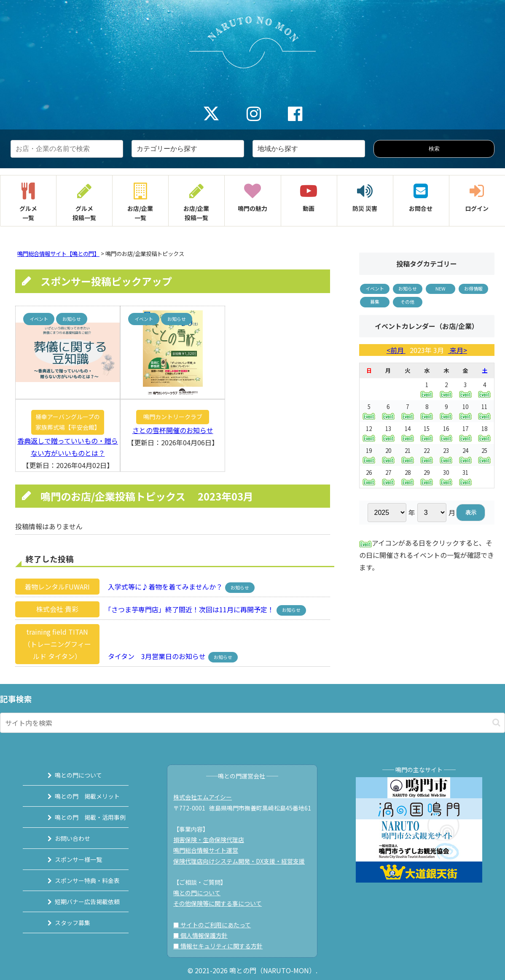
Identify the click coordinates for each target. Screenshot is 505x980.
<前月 (396, 350)
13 (388, 433)
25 (484, 455)
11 (484, 411)
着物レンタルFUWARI (57, 587)
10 (465, 411)
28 (408, 477)
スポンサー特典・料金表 (79, 880)
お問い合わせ (64, 838)
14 (408, 433)
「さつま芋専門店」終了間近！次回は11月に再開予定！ (188, 609)
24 (465, 455)
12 (369, 433)
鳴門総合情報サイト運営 (210, 850)
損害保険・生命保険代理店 (212, 840)
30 (446, 477)
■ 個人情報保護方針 (204, 935)
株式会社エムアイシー (206, 797)
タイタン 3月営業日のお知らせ (154, 656)
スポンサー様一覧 (70, 859)
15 (427, 433)
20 (388, 455)
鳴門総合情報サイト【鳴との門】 (58, 254)
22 (427, 455)
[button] (496, 723)
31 (465, 477)
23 (446, 455)
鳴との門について (70, 775)
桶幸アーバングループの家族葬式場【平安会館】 (68, 422)
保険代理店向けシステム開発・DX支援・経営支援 (243, 861)
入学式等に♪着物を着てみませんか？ (163, 587)
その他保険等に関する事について (221, 903)
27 (388, 477)
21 (408, 455)
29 (427, 477)
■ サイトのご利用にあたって (216, 925)
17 (465, 433)
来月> (458, 350)
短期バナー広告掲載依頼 (79, 902)
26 (369, 477)
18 (484, 433)
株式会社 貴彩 (57, 609)
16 (446, 433)
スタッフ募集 (64, 923)
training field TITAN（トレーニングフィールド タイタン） (57, 644)
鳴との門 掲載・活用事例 (82, 817)
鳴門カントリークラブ (173, 417)
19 (369, 455)
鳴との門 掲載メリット (79, 796)
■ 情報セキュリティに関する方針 (222, 946)
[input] (252, 723)
